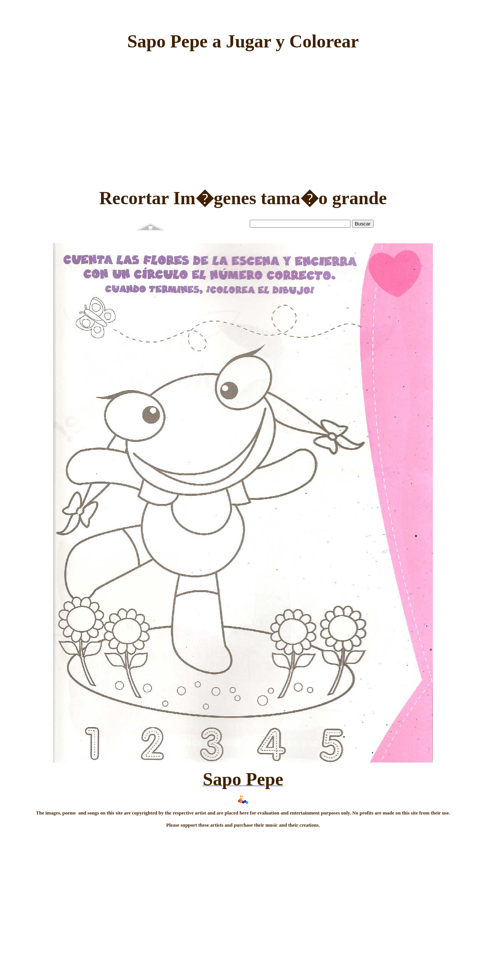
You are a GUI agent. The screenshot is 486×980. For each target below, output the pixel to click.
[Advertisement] (243, 110)
